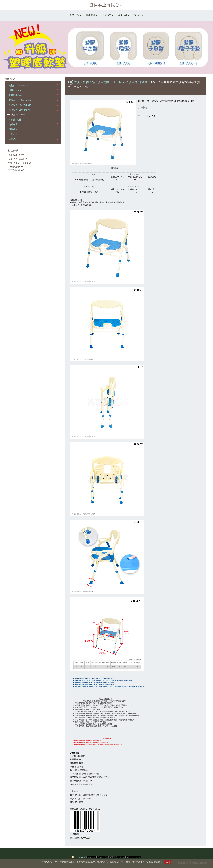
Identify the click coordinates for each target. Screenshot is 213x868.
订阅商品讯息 (81, 857)
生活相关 (13, 134)
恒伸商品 (89, 82)
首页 (77, 82)
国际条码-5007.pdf (80, 838)
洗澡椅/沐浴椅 (18, 115)
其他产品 (13, 139)
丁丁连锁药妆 (14, 170)
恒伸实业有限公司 (107, 5)
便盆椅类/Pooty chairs (20, 105)
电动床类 (13, 124)
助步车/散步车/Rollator (20, 100)
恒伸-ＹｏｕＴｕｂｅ (18, 163)
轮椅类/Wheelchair (18, 86)
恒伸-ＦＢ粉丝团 (16, 159)
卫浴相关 (13, 129)
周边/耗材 (16, 119)
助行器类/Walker (17, 95)
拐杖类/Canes (16, 90)
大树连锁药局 (14, 167)
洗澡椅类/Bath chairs (19, 110)
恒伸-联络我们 (15, 155)
